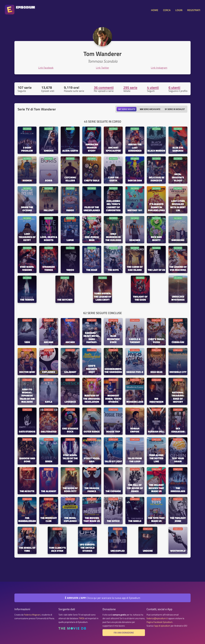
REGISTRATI (194, 10)
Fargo (70, 210)
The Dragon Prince (92, 490)
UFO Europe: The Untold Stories (87, 548)
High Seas (156, 372)
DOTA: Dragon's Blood (178, 177)
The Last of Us (156, 270)
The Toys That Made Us (156, 520)
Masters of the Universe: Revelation (92, 399)
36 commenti (104, 87)
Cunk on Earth (113, 179)
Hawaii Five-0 (135, 372)
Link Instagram (159, 68)
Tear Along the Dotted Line (156, 458)
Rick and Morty (156, 239)
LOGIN (179, 10)
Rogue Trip (113, 432)
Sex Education (178, 430)
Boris (49, 181)
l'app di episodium (162, 626)
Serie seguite (127, 109)
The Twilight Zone (178, 520)
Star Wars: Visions (27, 269)
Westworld (178, 551)
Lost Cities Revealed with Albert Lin (178, 206)
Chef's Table (92, 181)
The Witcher (65, 300)
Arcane (49, 342)
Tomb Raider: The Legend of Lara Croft (103, 297)
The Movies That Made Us (92, 520)
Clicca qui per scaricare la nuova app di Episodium (102, 598)
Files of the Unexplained (92, 209)
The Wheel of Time (27, 549)
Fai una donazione (124, 633)
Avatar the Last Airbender (135, 148)
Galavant (70, 372)
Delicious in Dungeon (156, 179)
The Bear (92, 270)
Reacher (135, 240)
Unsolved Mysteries (178, 298)
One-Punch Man (92, 239)
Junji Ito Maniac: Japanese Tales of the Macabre (27, 396)
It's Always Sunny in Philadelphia (156, 207)
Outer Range (92, 432)
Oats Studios (27, 432)
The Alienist (49, 491)
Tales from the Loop (135, 460)
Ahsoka (49, 151)
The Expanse (113, 491)
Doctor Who (27, 372)
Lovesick (70, 402)
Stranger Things (49, 269)
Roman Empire (135, 430)
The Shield (135, 521)
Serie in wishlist (175, 109)
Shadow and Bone (27, 460)
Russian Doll (156, 432)
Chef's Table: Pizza (156, 341)
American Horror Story (92, 148)
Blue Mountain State (113, 339)
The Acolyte (27, 491)
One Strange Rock (70, 430)
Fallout (49, 210)
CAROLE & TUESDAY (135, 341)
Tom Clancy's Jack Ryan (57, 549)
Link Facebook (46, 68)
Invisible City (178, 372)
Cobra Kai (178, 342)
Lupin (70, 240)
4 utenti (153, 87)
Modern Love (135, 402)
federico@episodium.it (157, 618)
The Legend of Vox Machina (178, 269)
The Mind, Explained (70, 520)
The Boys (113, 270)
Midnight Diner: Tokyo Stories (113, 399)
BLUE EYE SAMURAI (178, 149)
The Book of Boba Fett (70, 490)
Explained (49, 372)
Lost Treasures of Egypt (27, 237)
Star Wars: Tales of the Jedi (70, 458)
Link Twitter (102, 68)
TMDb (82, 618)
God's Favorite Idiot (92, 369)
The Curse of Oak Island (135, 269)
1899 (27, 342)
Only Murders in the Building (113, 237)
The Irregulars (178, 490)
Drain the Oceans (27, 209)
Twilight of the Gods (140, 298)
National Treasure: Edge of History (178, 397)
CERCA (167, 10)
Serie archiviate (150, 109)
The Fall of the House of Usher (135, 488)
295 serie (130, 87)
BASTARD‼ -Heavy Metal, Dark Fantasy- (92, 338)
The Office (113, 521)
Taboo (70, 270)
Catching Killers (70, 179)
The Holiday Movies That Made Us (156, 488)
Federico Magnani (32, 615)
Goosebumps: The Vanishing (113, 371)
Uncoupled (118, 551)
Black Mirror (156, 151)
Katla (49, 402)
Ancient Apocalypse (113, 149)
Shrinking (178, 240)
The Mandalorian (27, 520)
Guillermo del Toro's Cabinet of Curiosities (113, 206)
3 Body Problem (27, 149)
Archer (70, 342)
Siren (49, 462)
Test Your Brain (178, 460)
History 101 (135, 210)
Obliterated (49, 432)
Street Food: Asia (92, 460)
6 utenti (174, 87)
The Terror (27, 300)
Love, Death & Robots (49, 239)
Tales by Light (113, 462)
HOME (155, 10)
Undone (148, 551)
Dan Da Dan (135, 181)
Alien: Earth (70, 151)
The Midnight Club (49, 520)
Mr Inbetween (156, 400)
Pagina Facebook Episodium (160, 622)
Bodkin (27, 181)
